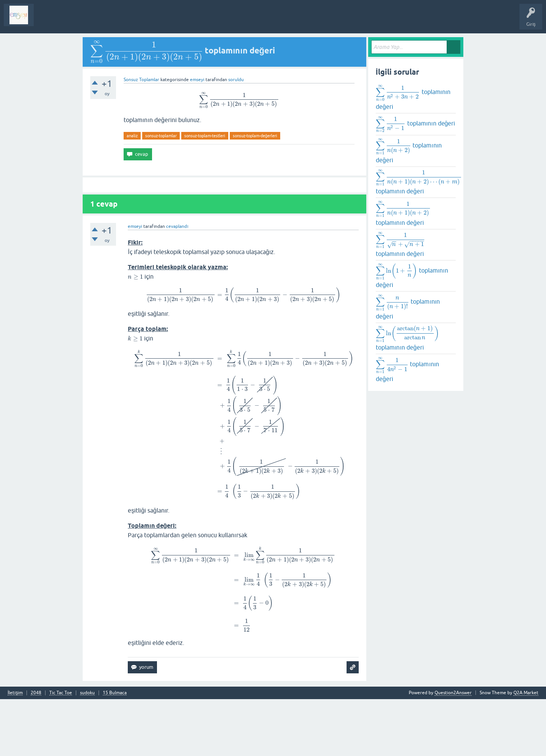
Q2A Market (526, 750)
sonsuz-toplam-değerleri (255, 146)
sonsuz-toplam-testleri (205, 146)
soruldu (236, 86)
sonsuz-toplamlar (161, 146)
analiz (132, 146)
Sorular (47, 20)
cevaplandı (177, 237)
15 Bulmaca (115, 750)
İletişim (15, 750)
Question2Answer (453, 750)
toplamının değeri (410, 99)
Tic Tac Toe (61, 750)
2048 (36, 750)
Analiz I (89, 20)
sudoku (87, 750)
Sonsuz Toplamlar (141, 86)
